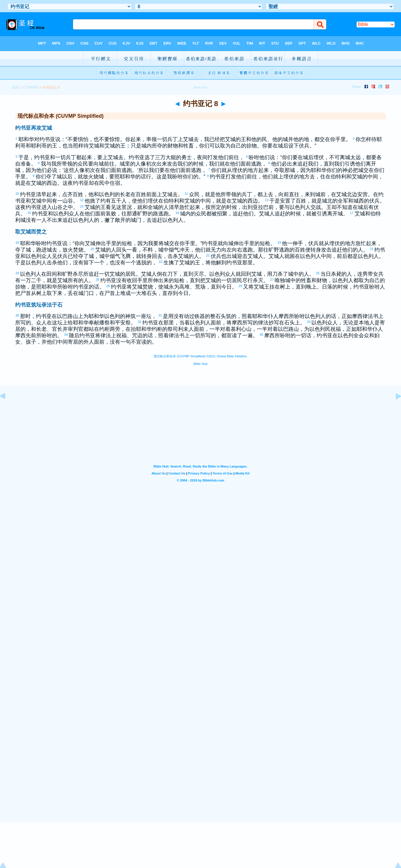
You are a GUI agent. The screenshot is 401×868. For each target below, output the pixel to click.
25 (318, 273)
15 (29, 213)
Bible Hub (200, 364)
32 (140, 322)
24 (18, 273)
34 (66, 335)
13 (267, 200)
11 (187, 194)
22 (208, 255)
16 (178, 213)
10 (18, 194)
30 (18, 315)
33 (309, 322)
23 (161, 262)
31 (161, 315)
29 (241, 286)
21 (372, 249)
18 (18, 243)
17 (352, 213)
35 (262, 335)
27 (272, 280)
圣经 (15, 87)
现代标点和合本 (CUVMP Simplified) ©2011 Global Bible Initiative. (200, 356)
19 (279, 243)
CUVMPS (31, 87)
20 (93, 249)
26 (98, 280)
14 (82, 206)
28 (108, 286)
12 (82, 200)
